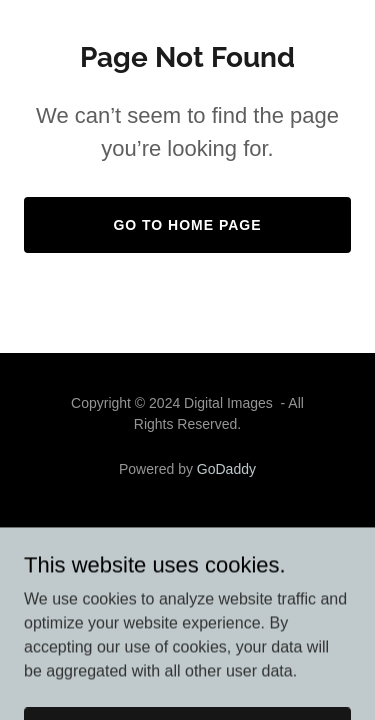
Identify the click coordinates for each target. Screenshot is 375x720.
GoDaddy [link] (226, 469)
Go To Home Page (187, 225)
